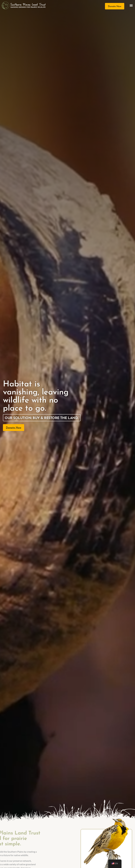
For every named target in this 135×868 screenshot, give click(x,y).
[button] (131, 6)
